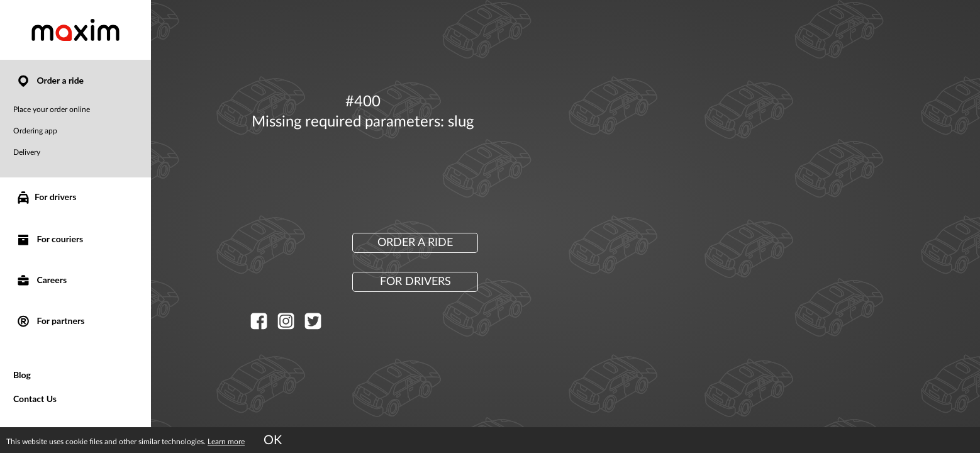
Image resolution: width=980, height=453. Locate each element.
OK (273, 440)
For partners (50, 321)
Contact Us (35, 399)
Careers (41, 280)
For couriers (49, 239)
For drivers (46, 198)
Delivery (27, 152)
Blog (22, 375)
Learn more (226, 442)
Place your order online (52, 109)
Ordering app (35, 131)
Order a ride (50, 80)
